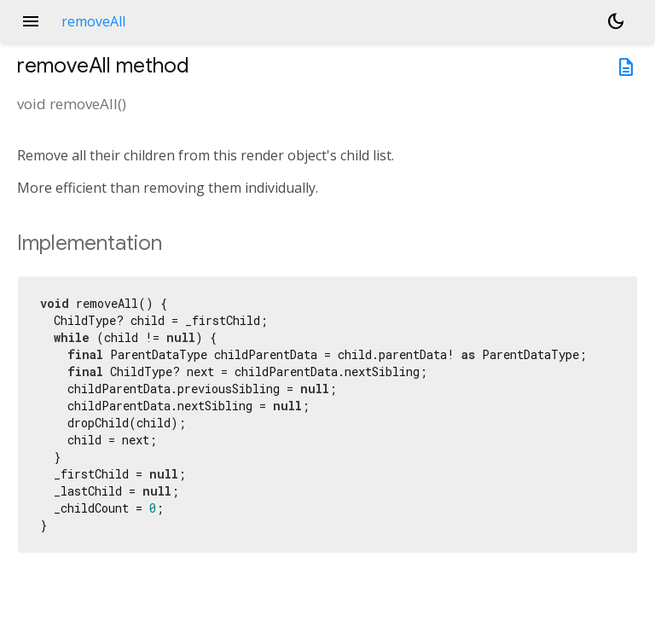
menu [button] (31, 21)
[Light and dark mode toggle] (616, 21)
